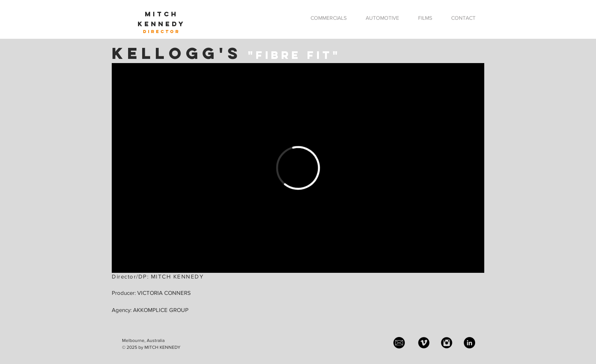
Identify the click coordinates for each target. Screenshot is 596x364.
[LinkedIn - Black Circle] (469, 343)
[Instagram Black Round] (447, 343)
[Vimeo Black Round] (424, 343)
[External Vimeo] (298, 168)
